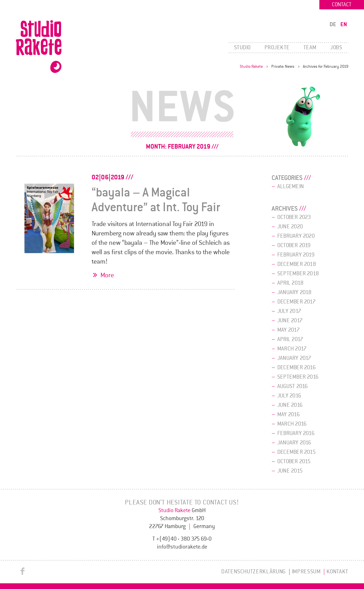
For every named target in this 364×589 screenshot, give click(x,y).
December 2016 (296, 368)
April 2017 (290, 339)
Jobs (336, 48)
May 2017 (288, 330)
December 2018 (297, 264)
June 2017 (290, 321)
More (107, 275)
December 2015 (296, 452)
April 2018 (290, 283)
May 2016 (288, 414)
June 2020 (290, 227)
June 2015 (290, 471)
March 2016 (292, 424)
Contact (342, 5)
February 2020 (296, 236)
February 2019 (296, 255)
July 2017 (289, 311)
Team (310, 48)
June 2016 (290, 405)
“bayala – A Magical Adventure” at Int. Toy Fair (156, 200)
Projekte (277, 48)
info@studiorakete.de (182, 547)
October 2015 (294, 461)
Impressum (306, 572)
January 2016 (294, 443)
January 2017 (294, 358)
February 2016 (296, 433)
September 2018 (298, 274)
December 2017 (296, 302)
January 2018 (294, 292)
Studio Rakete (251, 66)
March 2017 (292, 349)
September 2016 (298, 377)
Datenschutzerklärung (254, 572)
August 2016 (292, 386)
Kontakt (337, 572)
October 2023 (294, 217)
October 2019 (294, 245)
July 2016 (289, 396)
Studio (242, 48)
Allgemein (290, 186)
